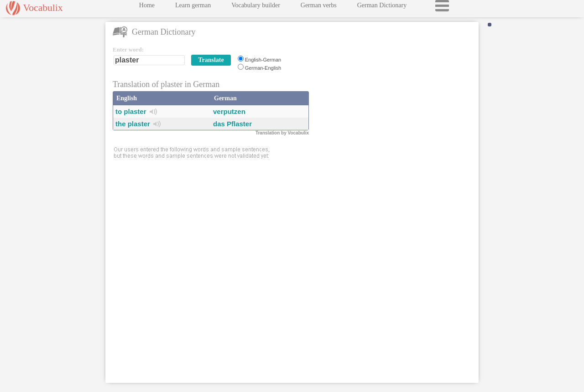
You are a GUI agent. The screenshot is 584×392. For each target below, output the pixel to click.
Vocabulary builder (256, 8)
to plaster (131, 111)
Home (147, 8)
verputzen (229, 111)
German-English (263, 68)
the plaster (133, 124)
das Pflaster (232, 124)
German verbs (319, 8)
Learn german (193, 8)
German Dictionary (382, 8)
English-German (263, 60)
